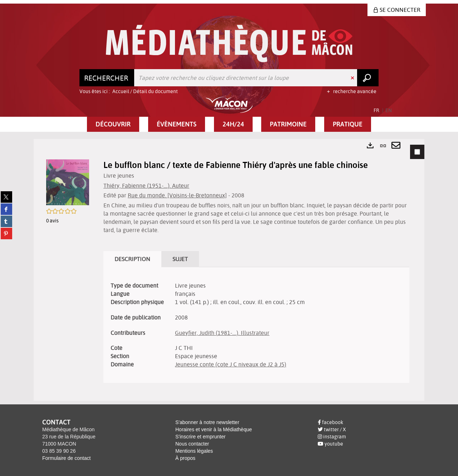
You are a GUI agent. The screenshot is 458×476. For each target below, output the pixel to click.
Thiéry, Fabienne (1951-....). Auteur (146, 186)
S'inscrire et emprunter (200, 437)
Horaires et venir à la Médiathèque (214, 429)
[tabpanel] (229, 270)
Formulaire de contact (66, 458)
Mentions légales (194, 451)
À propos (185, 458)
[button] (113, 124)
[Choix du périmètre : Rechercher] (107, 78)
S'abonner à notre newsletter (207, 422)
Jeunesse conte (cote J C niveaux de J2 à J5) (231, 364)
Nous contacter (192, 444)
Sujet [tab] (180, 259)
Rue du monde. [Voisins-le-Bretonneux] (177, 195)
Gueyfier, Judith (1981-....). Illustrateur (222, 333)
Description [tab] (132, 259)
